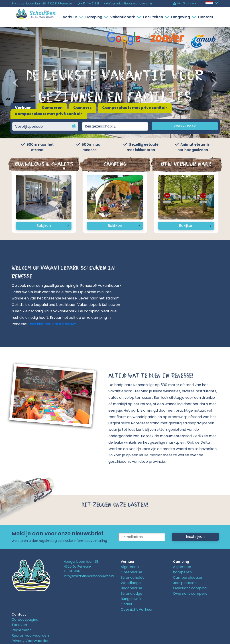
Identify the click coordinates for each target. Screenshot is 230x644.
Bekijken (44, 226)
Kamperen (52, 108)
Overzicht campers (190, 593)
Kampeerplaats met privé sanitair (49, 114)
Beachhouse (131, 588)
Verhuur (71, 17)
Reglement (21, 630)
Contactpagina (25, 619)
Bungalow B (131, 599)
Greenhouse (131, 572)
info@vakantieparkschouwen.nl (128, 3)
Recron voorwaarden (30, 635)
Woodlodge (131, 583)
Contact (206, 17)
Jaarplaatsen (185, 583)
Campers (82, 108)
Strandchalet (132, 577)
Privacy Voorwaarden (31, 641)
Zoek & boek (185, 126)
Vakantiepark (123, 17)
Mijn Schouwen (186, 3)
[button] (17, 83)
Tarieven (19, 625)
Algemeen (130, 567)
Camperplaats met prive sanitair (135, 108)
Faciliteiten (154, 17)
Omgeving (181, 17)
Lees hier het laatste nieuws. (53, 324)
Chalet (127, 604)
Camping (95, 17)
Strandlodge (131, 593)
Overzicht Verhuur (137, 609)
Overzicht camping (190, 588)
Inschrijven (195, 537)
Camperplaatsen (188, 577)
